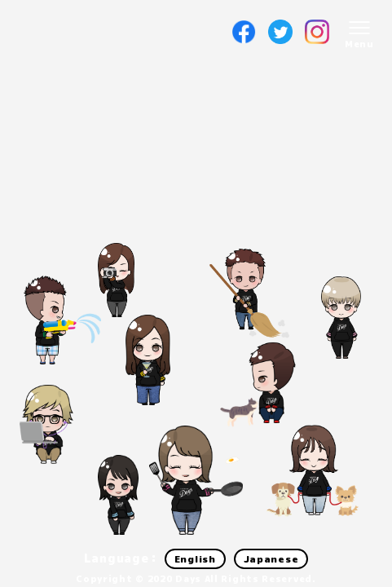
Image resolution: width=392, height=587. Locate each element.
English (195, 559)
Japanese (271, 559)
